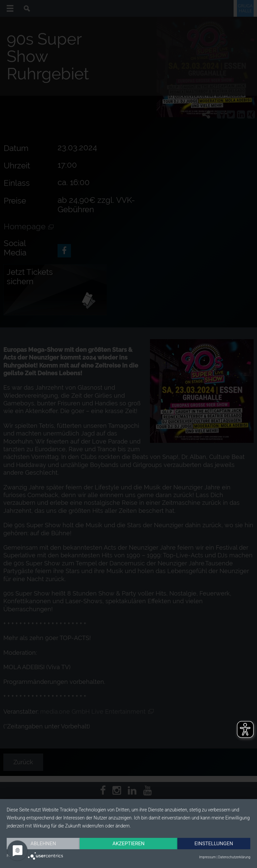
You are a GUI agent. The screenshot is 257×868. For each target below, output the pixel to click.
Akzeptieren (128, 844)
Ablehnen (43, 844)
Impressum (207, 857)
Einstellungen (214, 844)
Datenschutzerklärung (234, 857)
